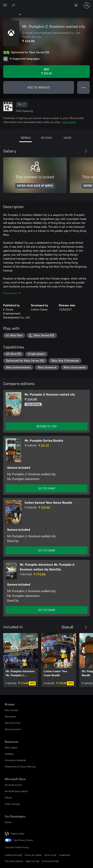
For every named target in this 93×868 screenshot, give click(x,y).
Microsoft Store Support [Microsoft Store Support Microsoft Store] (16, 791)
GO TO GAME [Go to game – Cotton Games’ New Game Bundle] (47, 550)
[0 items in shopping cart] (77, 5)
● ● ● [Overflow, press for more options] (84, 87)
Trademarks (65, 855)
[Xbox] (10, 14)
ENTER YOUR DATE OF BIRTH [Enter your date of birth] (35, 186)
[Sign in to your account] (87, 5)
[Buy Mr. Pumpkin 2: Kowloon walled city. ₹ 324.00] (46, 72)
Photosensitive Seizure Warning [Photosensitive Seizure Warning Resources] (20, 767)
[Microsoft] (46, 3)
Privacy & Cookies (33, 855)
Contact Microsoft (13, 855)
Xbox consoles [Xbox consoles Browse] (12, 710)
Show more (12, 293)
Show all (67, 627)
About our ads (33, 861)
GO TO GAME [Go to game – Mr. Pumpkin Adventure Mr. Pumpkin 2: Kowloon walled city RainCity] (47, 610)
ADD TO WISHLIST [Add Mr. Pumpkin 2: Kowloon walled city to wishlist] (39, 87)
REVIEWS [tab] (46, 138)
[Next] (86, 151)
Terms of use (50, 855)
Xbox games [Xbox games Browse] (11, 716)
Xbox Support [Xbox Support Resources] (11, 747)
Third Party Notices (14, 861)
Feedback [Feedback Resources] (9, 754)
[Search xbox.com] (14, 5)
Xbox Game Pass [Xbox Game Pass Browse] (13, 723)
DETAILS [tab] (26, 138)
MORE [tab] (68, 138)
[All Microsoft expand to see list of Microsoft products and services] (5, 5)
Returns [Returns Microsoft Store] (9, 798)
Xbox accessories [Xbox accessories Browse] (13, 729)
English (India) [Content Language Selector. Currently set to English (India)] (17, 834)
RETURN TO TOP (47, 426)
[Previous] (78, 151)
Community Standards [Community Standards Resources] (15, 760)
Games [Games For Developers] (8, 822)
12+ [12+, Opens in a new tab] (22, 105)
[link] (21, 660)
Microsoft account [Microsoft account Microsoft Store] (13, 785)
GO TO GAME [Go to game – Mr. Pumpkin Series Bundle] (47, 488)
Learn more (69, 122)
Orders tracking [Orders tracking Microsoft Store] (12, 804)
